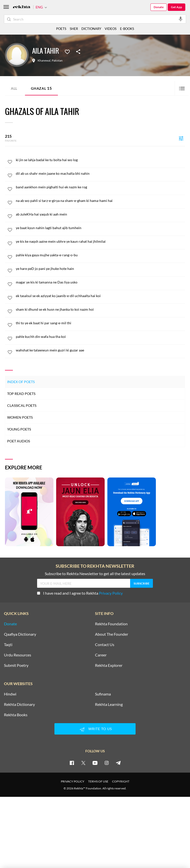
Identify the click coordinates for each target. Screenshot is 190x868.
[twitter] (83, 763)
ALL (14, 88)
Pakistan (57, 61)
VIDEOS (111, 29)
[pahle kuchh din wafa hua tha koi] (100, 337)
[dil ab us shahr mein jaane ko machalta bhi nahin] (100, 174)
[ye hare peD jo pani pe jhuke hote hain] (100, 269)
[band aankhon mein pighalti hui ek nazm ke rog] (100, 187)
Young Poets (19, 429)
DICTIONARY (91, 29)
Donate (159, 7)
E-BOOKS (127, 29)
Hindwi (10, 694)
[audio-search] (181, 19)
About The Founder (112, 634)
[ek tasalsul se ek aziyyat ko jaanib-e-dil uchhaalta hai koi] (100, 296)
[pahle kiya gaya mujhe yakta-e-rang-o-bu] (100, 255)
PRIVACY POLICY (73, 781)
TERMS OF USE (98, 781)
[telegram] (118, 763)
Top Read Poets (21, 394)
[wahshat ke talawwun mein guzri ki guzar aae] (100, 350)
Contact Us (105, 645)
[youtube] (95, 763)
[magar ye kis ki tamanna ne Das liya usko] (100, 282)
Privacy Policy (111, 593)
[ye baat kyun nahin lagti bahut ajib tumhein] (100, 228)
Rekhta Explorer (109, 665)
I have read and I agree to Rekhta (80, 593)
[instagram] (107, 763)
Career (101, 655)
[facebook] (72, 763)
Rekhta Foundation (111, 624)
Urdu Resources (18, 655)
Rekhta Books (16, 715)
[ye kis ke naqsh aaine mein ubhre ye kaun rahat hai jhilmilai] (100, 241)
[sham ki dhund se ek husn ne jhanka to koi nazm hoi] (100, 309)
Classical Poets (22, 405)
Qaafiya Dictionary (20, 634)
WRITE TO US (95, 729)
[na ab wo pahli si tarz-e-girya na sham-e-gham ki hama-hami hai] (100, 201)
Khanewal (44, 61)
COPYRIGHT (121, 781)
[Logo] (22, 7)
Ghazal (41, 88)
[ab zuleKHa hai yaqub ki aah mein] (100, 214)
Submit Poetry (16, 665)
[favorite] (10, 163)
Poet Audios (19, 441)
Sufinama (103, 694)
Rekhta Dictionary (19, 704)
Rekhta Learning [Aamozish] (109, 704)
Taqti (8, 645)
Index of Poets (21, 382)
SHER (74, 29)
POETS (61, 29)
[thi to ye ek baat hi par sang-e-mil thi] (100, 323)
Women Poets (20, 417)
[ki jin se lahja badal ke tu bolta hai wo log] (100, 160)
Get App (177, 7)
